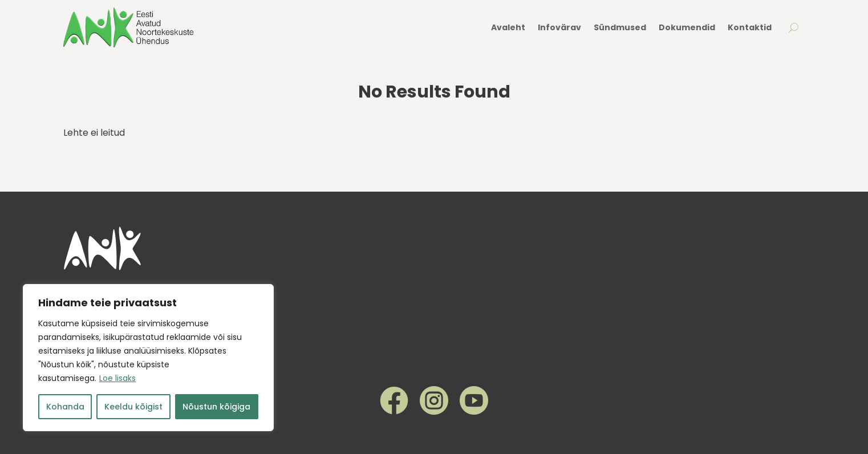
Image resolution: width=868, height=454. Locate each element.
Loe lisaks (117, 378)
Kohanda (65, 407)
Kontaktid (750, 27)
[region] (148, 358)
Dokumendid (687, 27)
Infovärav (559, 27)
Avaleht (508, 27)
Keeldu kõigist (133, 407)
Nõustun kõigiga (216, 407)
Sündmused (620, 27)
